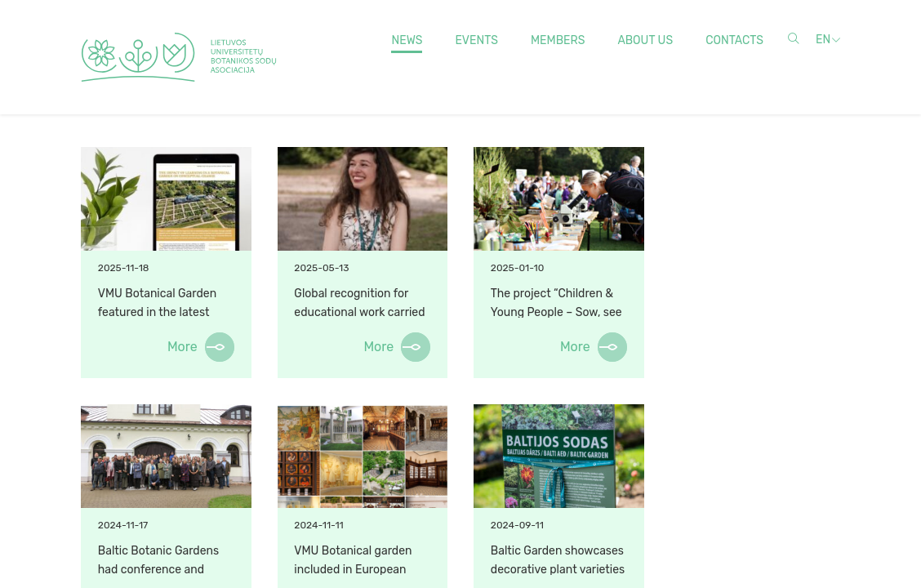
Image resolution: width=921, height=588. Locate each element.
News (407, 40)
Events (476, 40)
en (823, 40)
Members (558, 40)
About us (645, 40)
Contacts (734, 40)
